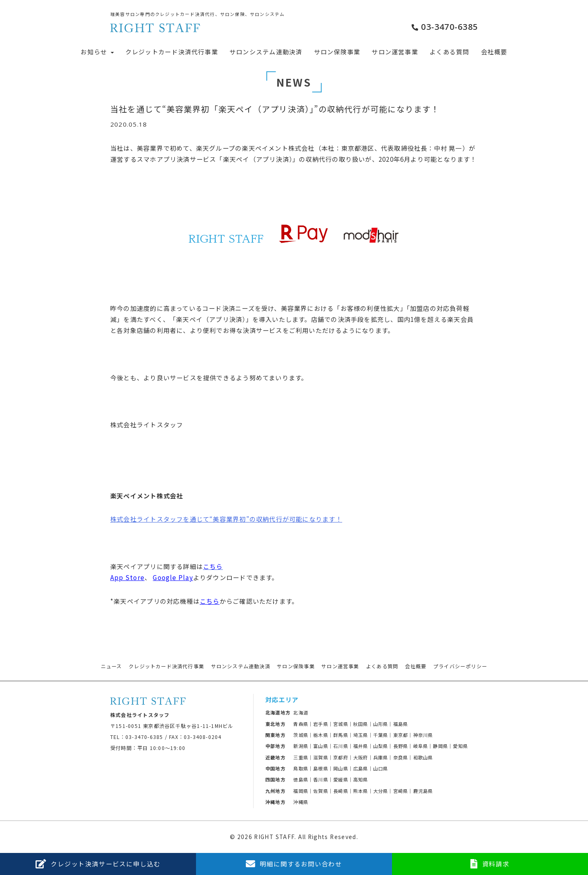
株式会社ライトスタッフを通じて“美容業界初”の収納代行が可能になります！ (226, 519)
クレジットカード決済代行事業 (172, 52)
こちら (210, 601)
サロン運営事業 (395, 52)
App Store (127, 577)
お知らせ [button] (97, 52)
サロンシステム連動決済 (266, 52)
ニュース (111, 666)
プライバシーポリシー (460, 666)
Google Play (173, 577)
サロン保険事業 (337, 52)
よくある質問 (449, 52)
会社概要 (494, 52)
